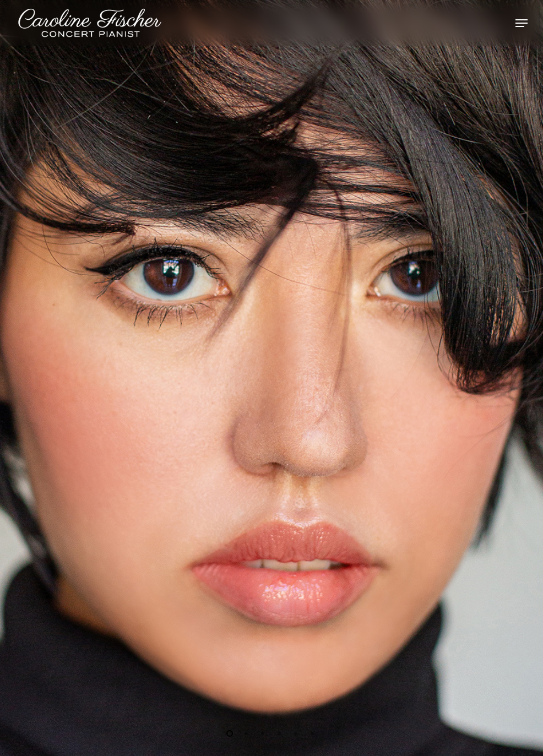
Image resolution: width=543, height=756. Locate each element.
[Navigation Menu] (522, 23)
